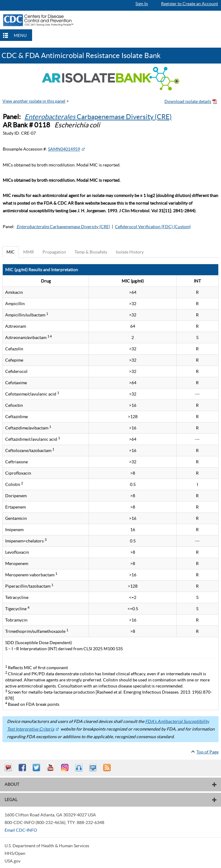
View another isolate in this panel (34, 101)
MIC (11, 252)
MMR (29, 252)
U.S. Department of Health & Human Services (47, 846)
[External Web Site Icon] (83, 149)
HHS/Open (15, 853)
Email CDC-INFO (21, 830)
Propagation (54, 252)
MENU (20, 35)
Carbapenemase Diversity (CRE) (98, 117)
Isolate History (130, 252)
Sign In (142, 4)
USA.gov (13, 861)
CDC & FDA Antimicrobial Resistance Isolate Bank (81, 55)
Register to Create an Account (190, 4)
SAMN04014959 (64, 149)
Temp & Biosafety (91, 252)
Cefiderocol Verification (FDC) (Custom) (153, 227)
